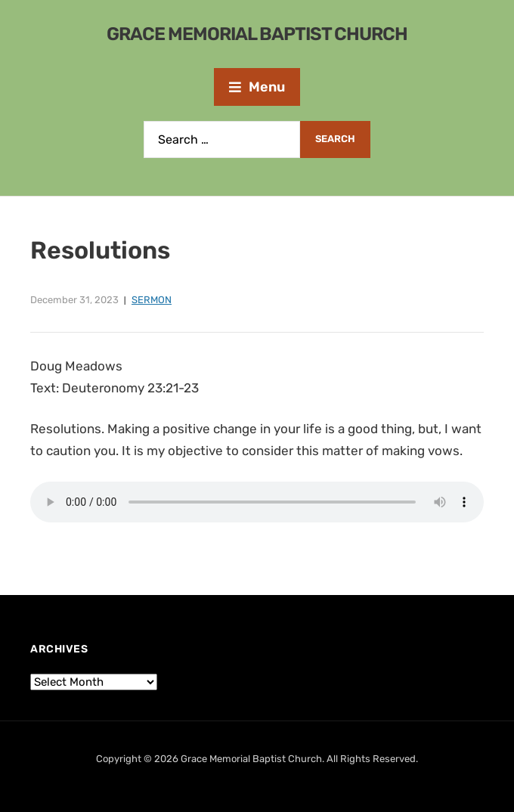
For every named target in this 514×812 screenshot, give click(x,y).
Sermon (152, 300)
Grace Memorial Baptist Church (257, 34)
